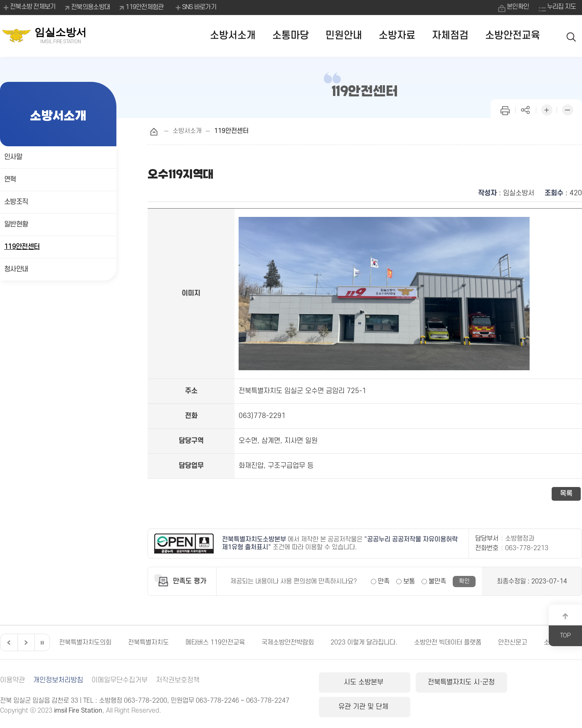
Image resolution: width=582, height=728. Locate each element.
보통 (409, 581)
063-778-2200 (145, 701)
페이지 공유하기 (526, 109)
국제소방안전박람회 (288, 642)
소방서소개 (233, 36)
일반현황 (16, 224)
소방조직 (16, 202)
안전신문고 (513, 642)
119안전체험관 (145, 7)
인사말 (13, 157)
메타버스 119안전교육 (215, 642)
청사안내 (16, 269)
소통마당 (291, 36)
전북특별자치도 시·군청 (449, 682)
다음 (25, 642)
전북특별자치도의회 (85, 642)
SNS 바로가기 (195, 7)
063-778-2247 (268, 701)
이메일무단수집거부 (120, 680)
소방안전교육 (513, 36)
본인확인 (517, 7)
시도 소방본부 (360, 682)
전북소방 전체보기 (29, 7)
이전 (8, 642)
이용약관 (12, 680)
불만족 (437, 581)
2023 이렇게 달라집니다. (364, 642)
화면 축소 (567, 109)
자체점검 (450, 36)
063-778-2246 (217, 701)
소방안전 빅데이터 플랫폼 (448, 642)
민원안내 (344, 36)
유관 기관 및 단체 (538, 682)
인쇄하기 (505, 109)
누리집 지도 (561, 7)
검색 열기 (572, 36)
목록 (566, 494)
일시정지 (42, 642)
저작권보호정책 (178, 680)
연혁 (10, 180)
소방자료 (397, 36)
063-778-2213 (527, 548)
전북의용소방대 (91, 7)
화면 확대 (547, 109)
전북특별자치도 (148, 642)
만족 (384, 581)
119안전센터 (22, 247)
